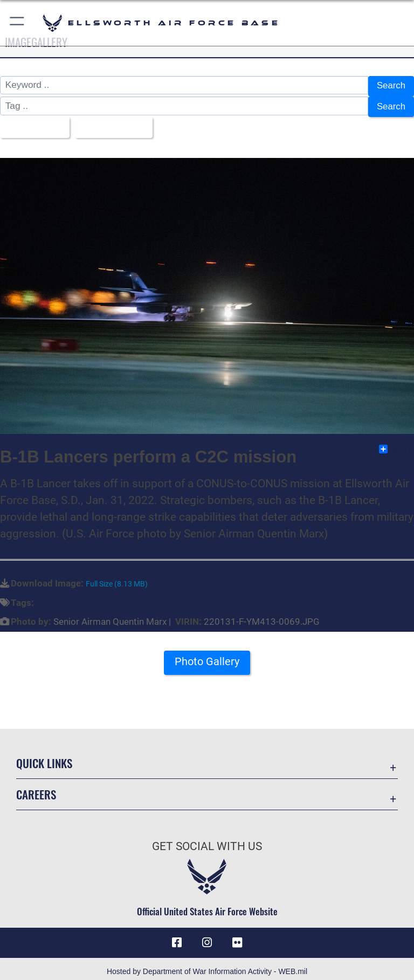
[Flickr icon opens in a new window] (237, 937)
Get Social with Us (207, 840)
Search (391, 86)
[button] (18, 23)
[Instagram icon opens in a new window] (207, 937)
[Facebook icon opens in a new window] (177, 937)
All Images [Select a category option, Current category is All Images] (32, 123)
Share (396, 443)
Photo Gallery (207, 655)
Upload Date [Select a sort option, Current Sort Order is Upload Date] (112, 123)
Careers (36, 788)
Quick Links (44, 757)
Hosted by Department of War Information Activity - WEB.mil (207, 966)
